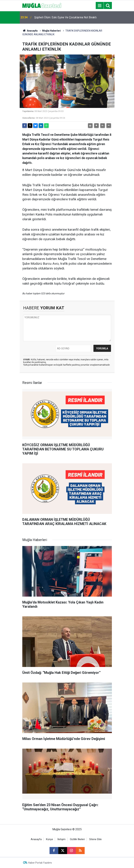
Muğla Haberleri (51, 31)
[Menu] (100, 6)
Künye (50, 839)
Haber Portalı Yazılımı (40, 863)
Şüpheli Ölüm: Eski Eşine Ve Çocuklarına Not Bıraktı (65, 17)
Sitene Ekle (95, 839)
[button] (96, 126)
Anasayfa (30, 31)
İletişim (61, 839)
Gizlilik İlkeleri (77, 839)
